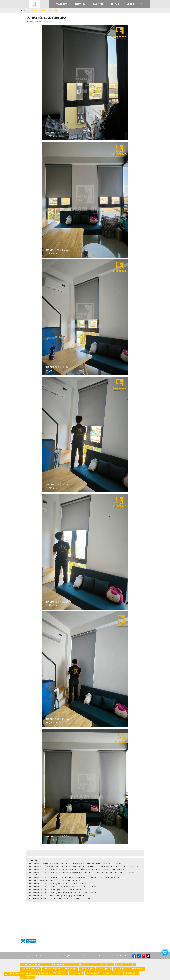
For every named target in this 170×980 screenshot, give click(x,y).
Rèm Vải (67, 933)
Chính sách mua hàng (103, 923)
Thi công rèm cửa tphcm (103, 964)
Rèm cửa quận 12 (70, 969)
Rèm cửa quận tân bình (30, 969)
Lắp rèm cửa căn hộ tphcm (32, 964)
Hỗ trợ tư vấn (99, 915)
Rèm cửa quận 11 (87, 969)
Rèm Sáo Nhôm (70, 926)
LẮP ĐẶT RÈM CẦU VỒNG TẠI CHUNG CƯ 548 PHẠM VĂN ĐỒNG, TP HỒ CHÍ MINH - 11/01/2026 (63, 887)
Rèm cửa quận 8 (121, 969)
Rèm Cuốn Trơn (70, 915)
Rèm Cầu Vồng (69, 930)
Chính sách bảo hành (102, 919)
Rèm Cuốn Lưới (70, 919)
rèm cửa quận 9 (132, 973)
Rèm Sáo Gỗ (68, 923)
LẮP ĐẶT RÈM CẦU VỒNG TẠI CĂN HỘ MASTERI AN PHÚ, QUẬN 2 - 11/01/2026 (58, 884)
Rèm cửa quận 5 (44, 973)
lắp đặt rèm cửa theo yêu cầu (57, 964)
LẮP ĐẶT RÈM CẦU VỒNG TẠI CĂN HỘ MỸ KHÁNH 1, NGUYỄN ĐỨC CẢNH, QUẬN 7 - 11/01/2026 (64, 893)
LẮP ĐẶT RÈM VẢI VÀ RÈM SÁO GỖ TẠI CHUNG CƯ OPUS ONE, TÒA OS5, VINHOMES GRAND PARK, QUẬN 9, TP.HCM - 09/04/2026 (76, 864)
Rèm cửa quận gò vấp (52, 969)
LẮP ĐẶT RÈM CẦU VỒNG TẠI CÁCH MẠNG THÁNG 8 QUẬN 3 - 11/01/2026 (56, 890)
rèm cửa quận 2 (27, 977)
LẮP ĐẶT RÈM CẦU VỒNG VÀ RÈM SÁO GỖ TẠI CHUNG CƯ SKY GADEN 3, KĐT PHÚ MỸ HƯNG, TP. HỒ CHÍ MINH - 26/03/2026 (74, 878)
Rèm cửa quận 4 (60, 973)
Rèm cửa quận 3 (77, 973)
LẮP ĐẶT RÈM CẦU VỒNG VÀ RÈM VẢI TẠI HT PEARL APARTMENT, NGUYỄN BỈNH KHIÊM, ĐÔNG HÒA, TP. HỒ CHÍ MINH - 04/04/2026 (77, 870)
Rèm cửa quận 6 (28, 973)
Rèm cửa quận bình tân (125, 964)
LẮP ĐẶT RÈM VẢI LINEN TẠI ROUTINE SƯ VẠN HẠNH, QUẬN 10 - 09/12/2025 (57, 896)
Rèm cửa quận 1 (93, 973)
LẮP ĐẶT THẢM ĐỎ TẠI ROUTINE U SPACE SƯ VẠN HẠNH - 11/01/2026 (55, 881)
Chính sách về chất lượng (104, 926)
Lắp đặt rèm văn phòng (81, 964)
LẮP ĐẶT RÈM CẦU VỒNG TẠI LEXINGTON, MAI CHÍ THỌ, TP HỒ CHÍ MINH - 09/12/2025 (60, 899)
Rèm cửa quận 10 (104, 969)
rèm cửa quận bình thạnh (112, 973)
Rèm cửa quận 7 (137, 969)
